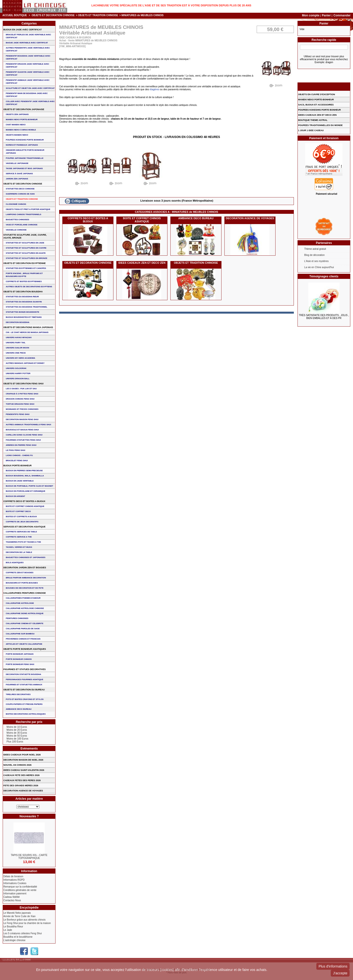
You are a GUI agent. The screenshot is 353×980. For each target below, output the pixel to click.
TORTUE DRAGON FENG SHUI (20, 404)
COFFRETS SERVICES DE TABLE (21, 532)
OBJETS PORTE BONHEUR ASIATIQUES (25, 649)
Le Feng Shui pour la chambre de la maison (27, 923)
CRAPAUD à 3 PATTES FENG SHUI (22, 394)
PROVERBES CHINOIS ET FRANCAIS (23, 639)
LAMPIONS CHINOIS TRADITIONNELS (24, 214)
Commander (342, 15)
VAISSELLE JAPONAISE (17, 163)
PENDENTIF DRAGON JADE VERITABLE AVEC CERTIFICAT (28, 65)
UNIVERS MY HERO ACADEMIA (21, 358)
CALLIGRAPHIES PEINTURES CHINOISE (25, 593)
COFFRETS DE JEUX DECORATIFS (22, 522)
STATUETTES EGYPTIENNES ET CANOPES (26, 268)
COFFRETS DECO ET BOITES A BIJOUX (88, 220)
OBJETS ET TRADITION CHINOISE (98, 15)
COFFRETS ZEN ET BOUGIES (20, 573)
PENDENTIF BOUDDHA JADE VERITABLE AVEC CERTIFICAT (28, 57)
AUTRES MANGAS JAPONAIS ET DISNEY (25, 363)
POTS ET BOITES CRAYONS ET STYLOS (25, 699)
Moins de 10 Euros (17, 727)
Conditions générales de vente (20, 890)
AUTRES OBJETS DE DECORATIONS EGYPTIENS (29, 287)
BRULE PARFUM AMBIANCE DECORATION (26, 578)
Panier (327, 15)
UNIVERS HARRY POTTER (18, 373)
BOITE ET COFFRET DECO (18, 511)
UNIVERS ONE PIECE (16, 353)
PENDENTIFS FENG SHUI (18, 414)
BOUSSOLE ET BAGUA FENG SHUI (22, 430)
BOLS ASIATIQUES (15, 563)
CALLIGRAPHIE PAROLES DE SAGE (23, 629)
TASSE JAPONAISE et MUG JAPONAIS (24, 168)
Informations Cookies (15, 883)
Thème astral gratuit (315, 249)
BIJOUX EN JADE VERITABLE (20, 481)
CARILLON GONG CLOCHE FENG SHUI (24, 435)
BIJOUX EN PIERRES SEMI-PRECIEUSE (24, 471)
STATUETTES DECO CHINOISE (20, 189)
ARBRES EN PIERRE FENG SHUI (21, 445)
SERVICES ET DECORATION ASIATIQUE (24, 527)
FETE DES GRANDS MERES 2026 (21, 786)
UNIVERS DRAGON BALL (18, 379)
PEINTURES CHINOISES (17, 618)
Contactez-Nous (12, 900)
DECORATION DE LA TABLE (19, 552)
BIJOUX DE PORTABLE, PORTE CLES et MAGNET (30, 486)
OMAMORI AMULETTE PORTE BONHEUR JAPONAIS (25, 152)
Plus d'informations (333, 966)
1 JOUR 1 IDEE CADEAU (311, 130)
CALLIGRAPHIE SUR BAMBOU (20, 634)
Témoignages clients (324, 276)
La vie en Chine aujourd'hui (319, 267)
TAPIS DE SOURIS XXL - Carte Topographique (29, 857)
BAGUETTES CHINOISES (18, 220)
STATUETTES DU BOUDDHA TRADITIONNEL (27, 307)
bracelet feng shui (17, 461)
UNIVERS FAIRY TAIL (16, 343)
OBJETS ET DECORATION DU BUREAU (24, 690)
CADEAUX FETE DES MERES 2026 (22, 775)
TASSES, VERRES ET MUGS (19, 547)
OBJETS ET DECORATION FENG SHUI (23, 384)
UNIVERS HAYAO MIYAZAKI (19, 337)
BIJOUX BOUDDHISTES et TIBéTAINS (24, 317)
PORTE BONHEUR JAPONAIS (20, 654)
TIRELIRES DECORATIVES (18, 694)
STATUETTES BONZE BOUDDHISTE (23, 312)
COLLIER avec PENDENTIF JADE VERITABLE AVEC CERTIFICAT (30, 103)
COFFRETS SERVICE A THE (19, 537)
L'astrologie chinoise (14, 940)
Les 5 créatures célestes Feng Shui (23, 933)
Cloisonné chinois (16, 204)
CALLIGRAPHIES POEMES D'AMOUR (23, 598)
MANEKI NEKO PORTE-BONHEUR (22, 120)
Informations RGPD (14, 880)
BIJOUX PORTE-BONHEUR (18, 466)
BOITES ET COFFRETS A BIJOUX (21, 517)
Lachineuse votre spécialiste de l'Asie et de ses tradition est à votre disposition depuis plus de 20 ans (171, 5)
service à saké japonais (19, 174)
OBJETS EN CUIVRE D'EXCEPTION (317, 94)
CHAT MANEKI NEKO (16, 125)
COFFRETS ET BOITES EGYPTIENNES (24, 281)
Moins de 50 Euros (17, 736)
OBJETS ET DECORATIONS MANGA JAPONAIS (28, 327)
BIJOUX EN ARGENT (16, 496)
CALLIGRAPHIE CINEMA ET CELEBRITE (25, 623)
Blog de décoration (314, 255)
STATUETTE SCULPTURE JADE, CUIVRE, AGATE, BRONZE (25, 236)
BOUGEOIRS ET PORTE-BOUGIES (22, 583)
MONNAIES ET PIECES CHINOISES (22, 409)
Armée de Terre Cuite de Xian (20, 916)
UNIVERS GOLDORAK (16, 368)
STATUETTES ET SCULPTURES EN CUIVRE (26, 248)
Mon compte (311, 15)
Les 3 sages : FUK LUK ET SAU (21, 389)
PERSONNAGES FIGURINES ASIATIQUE (25, 679)
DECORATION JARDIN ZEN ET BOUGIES (25, 568)
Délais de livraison (13, 876)
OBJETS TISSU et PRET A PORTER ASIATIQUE (28, 209)
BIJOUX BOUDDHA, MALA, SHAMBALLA (25, 476)
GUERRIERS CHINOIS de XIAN (20, 194)
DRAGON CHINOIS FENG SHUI (20, 399)
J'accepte (340, 973)
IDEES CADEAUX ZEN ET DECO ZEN (142, 263)
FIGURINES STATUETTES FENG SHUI (23, 440)
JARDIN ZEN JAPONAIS (17, 179)
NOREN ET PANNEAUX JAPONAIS (22, 145)
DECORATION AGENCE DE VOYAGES (250, 218)
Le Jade (8, 930)
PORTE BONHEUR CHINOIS (19, 659)
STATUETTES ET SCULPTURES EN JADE (25, 243)
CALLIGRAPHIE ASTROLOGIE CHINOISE (25, 608)
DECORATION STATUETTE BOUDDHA (23, 674)
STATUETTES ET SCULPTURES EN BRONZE (27, 258)
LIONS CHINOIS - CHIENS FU (19, 455)
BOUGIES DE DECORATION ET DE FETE (25, 588)
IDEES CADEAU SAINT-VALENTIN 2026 (24, 770)
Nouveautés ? (29, 816)
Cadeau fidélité (12, 897)
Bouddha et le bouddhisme (18, 937)
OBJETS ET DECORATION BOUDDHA (23, 292)
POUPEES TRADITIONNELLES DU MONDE (320, 125)
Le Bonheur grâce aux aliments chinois (24, 920)
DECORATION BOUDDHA (18, 322)
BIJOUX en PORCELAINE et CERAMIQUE (26, 491)
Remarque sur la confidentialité (20, 887)
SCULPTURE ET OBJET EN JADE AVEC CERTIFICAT (30, 88)
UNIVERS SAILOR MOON (17, 348)
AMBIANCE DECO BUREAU (196, 218)
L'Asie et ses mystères (317, 261)
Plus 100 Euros (15, 742)
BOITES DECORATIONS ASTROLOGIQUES (26, 714)
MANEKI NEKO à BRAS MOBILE (21, 130)
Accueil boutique (15, 15)
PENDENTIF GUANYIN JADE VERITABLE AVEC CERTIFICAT (28, 74)
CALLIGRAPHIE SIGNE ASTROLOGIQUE (25, 613)
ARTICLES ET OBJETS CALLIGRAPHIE (24, 644)
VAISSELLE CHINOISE (16, 230)
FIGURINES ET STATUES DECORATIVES (25, 669)
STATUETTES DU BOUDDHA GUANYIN (24, 302)
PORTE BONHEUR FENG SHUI (20, 664)
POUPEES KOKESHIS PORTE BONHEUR (25, 140)
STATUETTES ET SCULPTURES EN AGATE (26, 253)
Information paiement (15, 894)
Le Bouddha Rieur (13, 927)
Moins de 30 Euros (17, 733)
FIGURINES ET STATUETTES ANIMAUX (24, 685)
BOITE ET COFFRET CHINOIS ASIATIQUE (142, 220)
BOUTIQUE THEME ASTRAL (313, 120)
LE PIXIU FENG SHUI (16, 450)
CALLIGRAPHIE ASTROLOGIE (20, 603)
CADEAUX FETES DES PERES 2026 (22, 780)
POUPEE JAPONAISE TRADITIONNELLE (25, 158)
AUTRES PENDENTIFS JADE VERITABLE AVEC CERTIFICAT (28, 49)
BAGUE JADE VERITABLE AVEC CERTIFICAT (27, 43)
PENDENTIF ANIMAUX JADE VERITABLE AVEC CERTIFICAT (28, 82)
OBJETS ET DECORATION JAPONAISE (24, 109)
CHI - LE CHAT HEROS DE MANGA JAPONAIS (27, 332)
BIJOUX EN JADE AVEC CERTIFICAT (23, 30)
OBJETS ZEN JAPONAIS (17, 114)
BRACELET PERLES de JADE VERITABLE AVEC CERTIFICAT (28, 36)
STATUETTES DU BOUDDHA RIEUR (22, 297)
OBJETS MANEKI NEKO (17, 135)
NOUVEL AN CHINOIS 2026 (17, 765)
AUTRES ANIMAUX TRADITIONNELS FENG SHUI (28, 425)
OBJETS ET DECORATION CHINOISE (53, 15)
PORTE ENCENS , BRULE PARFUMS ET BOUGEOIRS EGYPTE (24, 275)
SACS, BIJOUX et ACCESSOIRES (316, 105)
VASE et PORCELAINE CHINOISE (22, 225)
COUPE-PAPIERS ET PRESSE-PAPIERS (24, 704)
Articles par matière (29, 799)
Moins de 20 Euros (17, 730)
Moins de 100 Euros (17, 739)
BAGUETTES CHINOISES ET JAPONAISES (26, 557)
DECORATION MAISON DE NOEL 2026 (23, 760)
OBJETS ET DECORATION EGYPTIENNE (25, 263)
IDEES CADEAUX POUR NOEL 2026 (22, 755)
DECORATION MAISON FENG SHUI (22, 419)
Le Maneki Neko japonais (17, 913)
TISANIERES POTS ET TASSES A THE (23, 542)
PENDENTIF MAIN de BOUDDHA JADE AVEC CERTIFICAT (27, 95)
